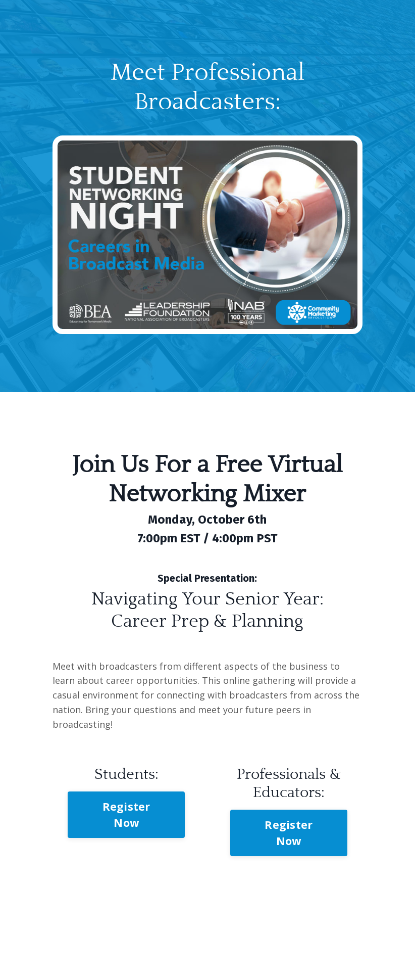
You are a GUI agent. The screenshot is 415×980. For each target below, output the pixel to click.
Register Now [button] (126, 814)
